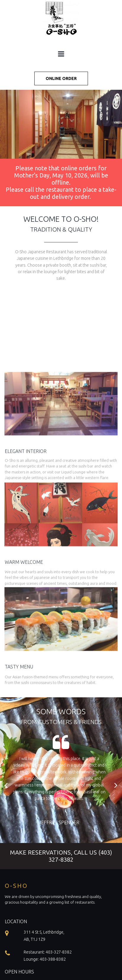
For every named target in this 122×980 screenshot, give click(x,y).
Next (115, 785)
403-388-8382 (53, 959)
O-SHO (16, 886)
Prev (7, 785)
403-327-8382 (59, 952)
